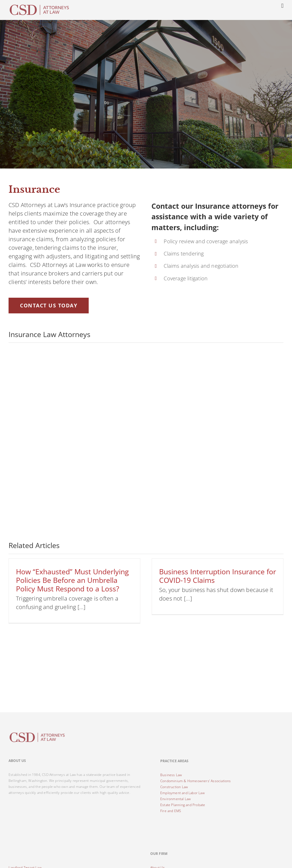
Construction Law (174, 787)
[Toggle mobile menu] (282, 6)
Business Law (171, 775)
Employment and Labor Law (182, 793)
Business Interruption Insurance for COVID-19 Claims (218, 576)
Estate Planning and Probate (183, 805)
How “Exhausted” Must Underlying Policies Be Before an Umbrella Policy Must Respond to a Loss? (72, 580)
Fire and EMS (171, 811)
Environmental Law (176, 799)
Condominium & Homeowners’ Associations (196, 781)
